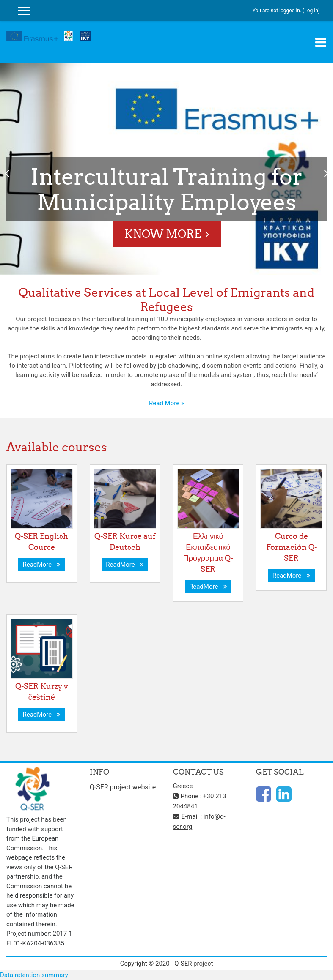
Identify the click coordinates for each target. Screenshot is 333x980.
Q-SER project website (123, 787)
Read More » (166, 403)
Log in (311, 11)
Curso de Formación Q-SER (292, 547)
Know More (163, 234)
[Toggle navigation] (321, 42)
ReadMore (41, 565)
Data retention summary (34, 975)
